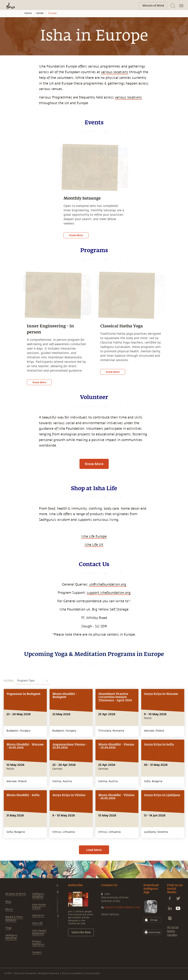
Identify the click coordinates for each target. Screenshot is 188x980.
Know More (76, 235)
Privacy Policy (93, 973)
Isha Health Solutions (39, 932)
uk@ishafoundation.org (108, 584)
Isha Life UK (94, 545)
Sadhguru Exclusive (11, 937)
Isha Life (37, 923)
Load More (94, 850)
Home (28, 13)
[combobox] (17, 681)
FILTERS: (9, 681)
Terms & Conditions (72, 973)
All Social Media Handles (173, 931)
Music (9, 909)
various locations (115, 72)
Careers (37, 952)
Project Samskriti (38, 943)
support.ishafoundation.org (109, 593)
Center (40, 13)
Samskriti (38, 916)
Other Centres (110, 914)
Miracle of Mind (15, 894)
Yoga (8, 928)
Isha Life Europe (94, 536)
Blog (8, 902)
